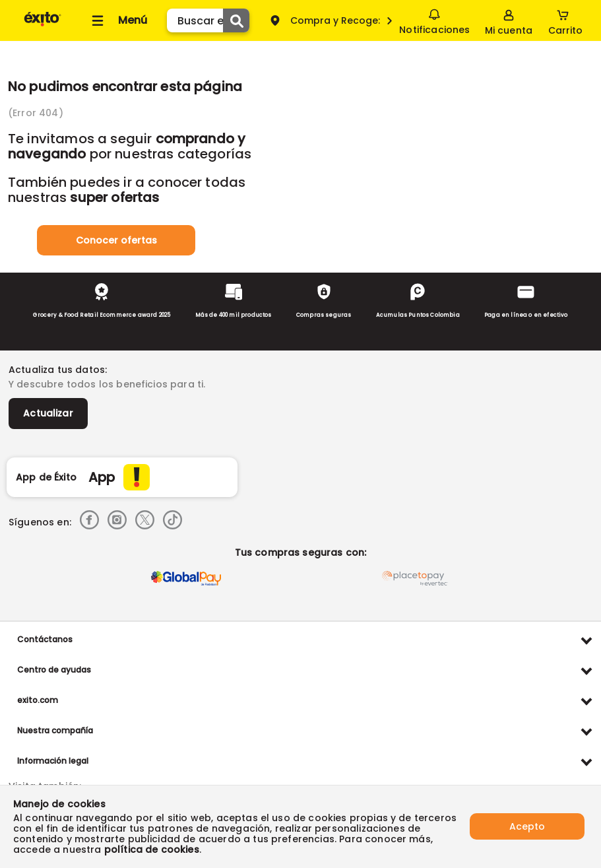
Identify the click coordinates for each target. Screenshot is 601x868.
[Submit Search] (236, 20)
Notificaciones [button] (434, 20)
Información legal (53, 761)
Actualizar (48, 413)
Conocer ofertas (116, 240)
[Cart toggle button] (565, 20)
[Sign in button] (509, 20)
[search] (208, 20)
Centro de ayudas (54, 670)
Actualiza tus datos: (58, 370)
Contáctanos (45, 639)
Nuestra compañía (55, 730)
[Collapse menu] (117, 20)
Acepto (527, 826)
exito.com (38, 700)
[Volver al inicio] (43, 25)
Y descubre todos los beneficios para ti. (107, 384)
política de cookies (152, 850)
